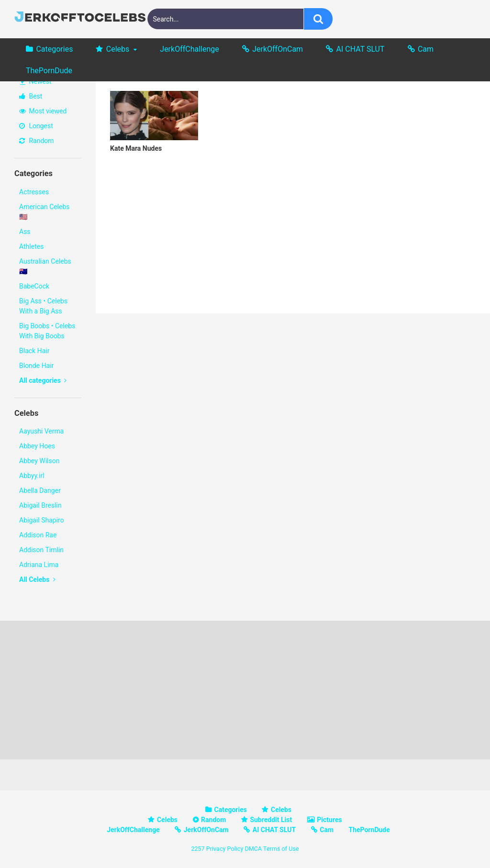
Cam (426, 49)
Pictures (329, 820)
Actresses (34, 192)
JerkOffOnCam (278, 49)
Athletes (31, 246)
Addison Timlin (41, 550)
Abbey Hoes (37, 446)
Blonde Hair (36, 366)
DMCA (253, 849)
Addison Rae (38, 535)
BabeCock (34, 286)
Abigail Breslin (40, 505)
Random (37, 141)
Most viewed (43, 111)
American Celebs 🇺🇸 (45, 212)
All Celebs (37, 579)
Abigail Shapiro (42, 520)
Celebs (118, 49)
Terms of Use (281, 849)
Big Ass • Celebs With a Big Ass (43, 306)
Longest (36, 126)
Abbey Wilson (39, 461)
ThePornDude (49, 71)
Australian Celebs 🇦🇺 (45, 266)
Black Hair (34, 351)
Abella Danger (40, 490)
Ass (25, 232)
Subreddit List (271, 820)
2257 (198, 849)
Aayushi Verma (41, 431)
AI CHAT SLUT (361, 49)
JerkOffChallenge (189, 49)
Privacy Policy (225, 849)
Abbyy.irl (32, 476)
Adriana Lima (39, 565)
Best (31, 96)
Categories (54, 49)
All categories (43, 380)
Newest (36, 81)
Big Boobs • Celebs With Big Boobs (47, 331)
